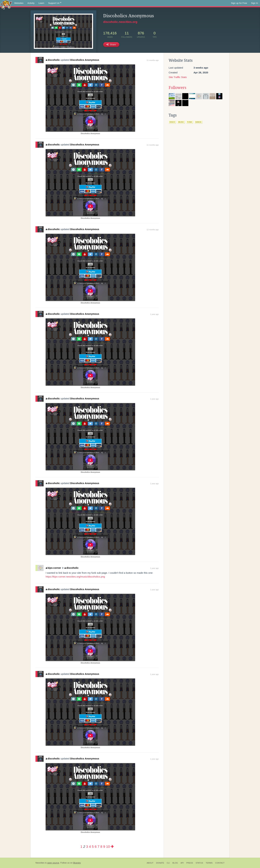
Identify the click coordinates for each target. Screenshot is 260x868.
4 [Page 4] (90, 847)
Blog (175, 863)
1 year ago (154, 314)
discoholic (53, 60)
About (150, 863)
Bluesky (77, 863)
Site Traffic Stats (178, 77)
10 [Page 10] (108, 847)
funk (190, 122)
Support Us (55, 3)
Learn (41, 3)
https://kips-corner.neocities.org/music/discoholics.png (75, 577)
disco (172, 122)
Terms (209, 863)
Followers (177, 88)
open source (53, 863)
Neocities (40, 863)
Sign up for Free (239, 3)
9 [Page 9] (104, 847)
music (181, 122)
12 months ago (153, 230)
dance (198, 122)
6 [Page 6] (96, 847)
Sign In (255, 3)
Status (199, 863)
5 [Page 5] (93, 847)
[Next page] (112, 847)
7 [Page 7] (98, 847)
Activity (31, 3)
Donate (160, 863)
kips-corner (53, 568)
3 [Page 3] (87, 847)
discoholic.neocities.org (120, 22)
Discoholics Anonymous (85, 60)
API (182, 863)
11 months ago (153, 60)
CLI (168, 863)
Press (190, 863)
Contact (220, 863)
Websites (19, 3)
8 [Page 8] (101, 847)
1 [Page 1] (81, 847)
